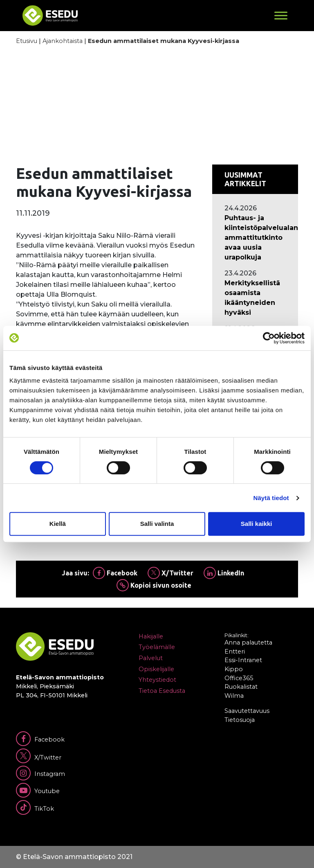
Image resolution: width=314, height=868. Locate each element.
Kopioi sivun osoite (154, 585)
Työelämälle (157, 647)
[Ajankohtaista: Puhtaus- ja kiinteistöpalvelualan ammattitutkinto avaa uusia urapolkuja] (255, 238)
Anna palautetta (248, 643)
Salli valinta (157, 524)
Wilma (234, 696)
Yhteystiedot (157, 680)
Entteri (235, 652)
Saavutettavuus (247, 711)
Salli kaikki (257, 524)
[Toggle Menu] (281, 15)
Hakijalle (151, 636)
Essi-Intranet (243, 660)
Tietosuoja (240, 720)
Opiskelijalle (156, 669)
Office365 (239, 678)
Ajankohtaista (63, 41)
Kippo (234, 669)
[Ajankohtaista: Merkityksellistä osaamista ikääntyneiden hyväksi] (255, 298)
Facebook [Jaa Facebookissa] (115, 573)
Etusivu (27, 41)
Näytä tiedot (271, 498)
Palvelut (151, 658)
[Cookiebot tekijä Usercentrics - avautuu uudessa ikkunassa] (269, 338)
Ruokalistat (241, 687)
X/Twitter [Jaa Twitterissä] (170, 573)
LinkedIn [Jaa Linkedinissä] (224, 573)
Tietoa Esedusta (162, 691)
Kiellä (58, 524)
